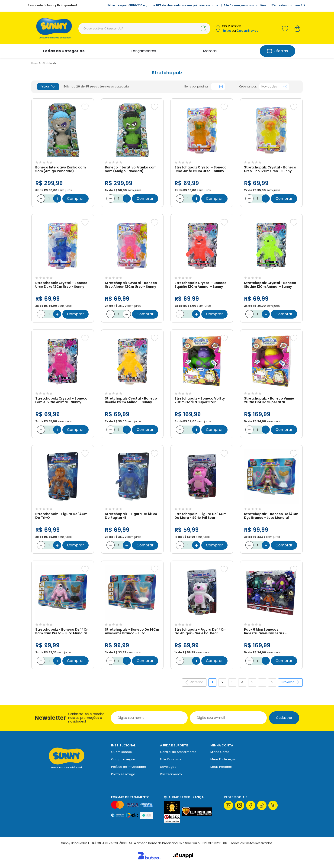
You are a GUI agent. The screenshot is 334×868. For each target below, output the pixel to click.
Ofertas (278, 51)
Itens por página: (196, 87)
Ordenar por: (248, 87)
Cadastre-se (247, 31)
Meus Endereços (223, 759)
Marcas (210, 51)
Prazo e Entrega (123, 774)
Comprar (75, 198)
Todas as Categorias (63, 51)
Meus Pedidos (221, 767)
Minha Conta (220, 752)
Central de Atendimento (178, 752)
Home (35, 63)
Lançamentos (144, 51)
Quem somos (121, 752)
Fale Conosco (170, 759)
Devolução (168, 767)
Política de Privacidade (129, 767)
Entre (227, 31)
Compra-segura (124, 759)
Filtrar (48, 86)
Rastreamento (171, 774)
